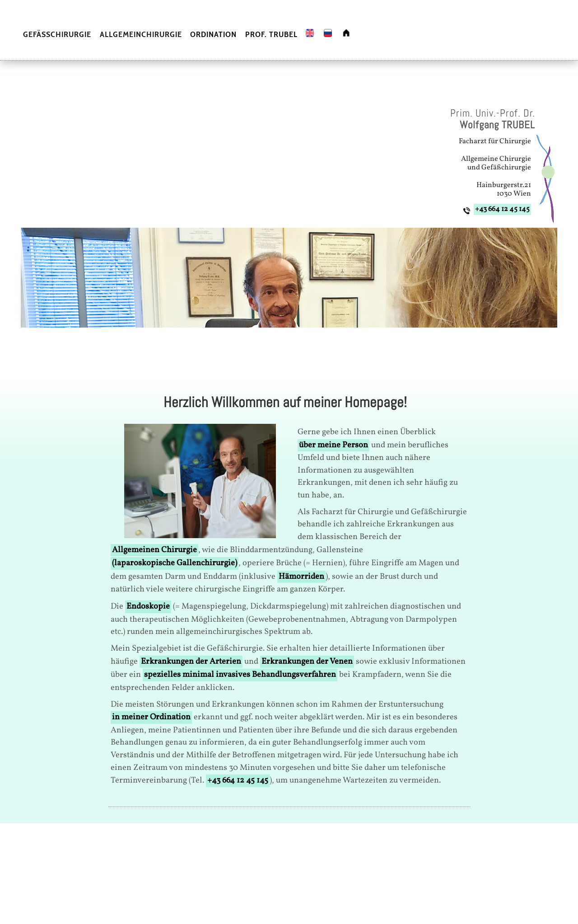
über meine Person (333, 445)
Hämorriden (301, 577)
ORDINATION (213, 34)
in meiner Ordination (151, 717)
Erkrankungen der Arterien (191, 661)
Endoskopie (148, 606)
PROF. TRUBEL (271, 34)
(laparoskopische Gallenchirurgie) (175, 563)
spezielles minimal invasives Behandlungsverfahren (240, 675)
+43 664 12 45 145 (502, 209)
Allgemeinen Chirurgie (154, 550)
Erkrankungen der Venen (307, 661)
